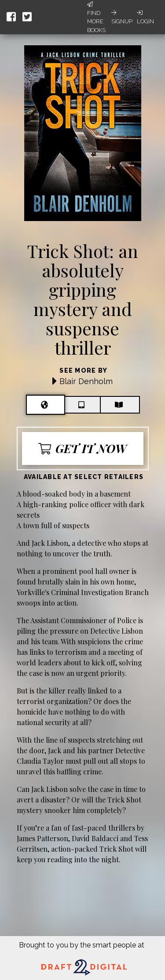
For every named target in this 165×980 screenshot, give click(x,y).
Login (145, 17)
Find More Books (96, 17)
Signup (122, 17)
